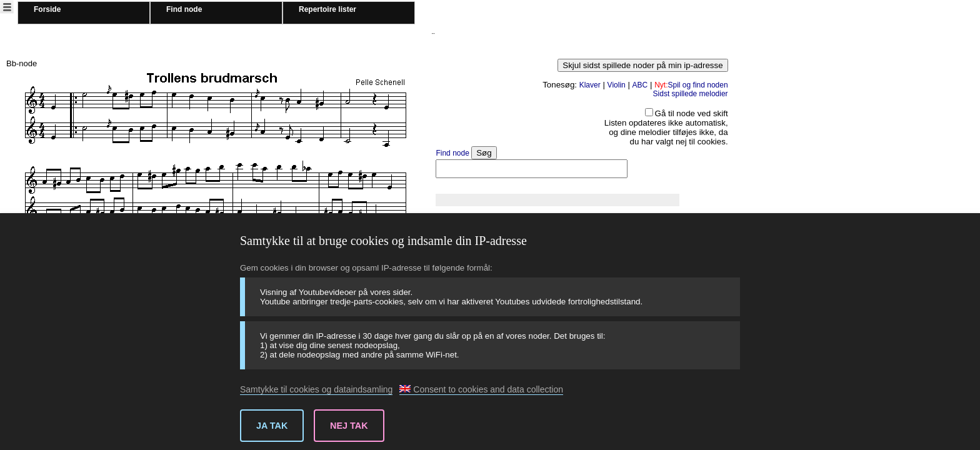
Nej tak (349, 426)
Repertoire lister (327, 9)
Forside (47, 9)
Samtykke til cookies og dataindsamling (316, 389)
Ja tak (272, 426)
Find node (184, 9)
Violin (617, 85)
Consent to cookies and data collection (481, 389)
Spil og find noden (691, 85)
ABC (640, 85)
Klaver (590, 85)
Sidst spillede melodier (691, 94)
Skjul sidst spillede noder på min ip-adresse (642, 65)
